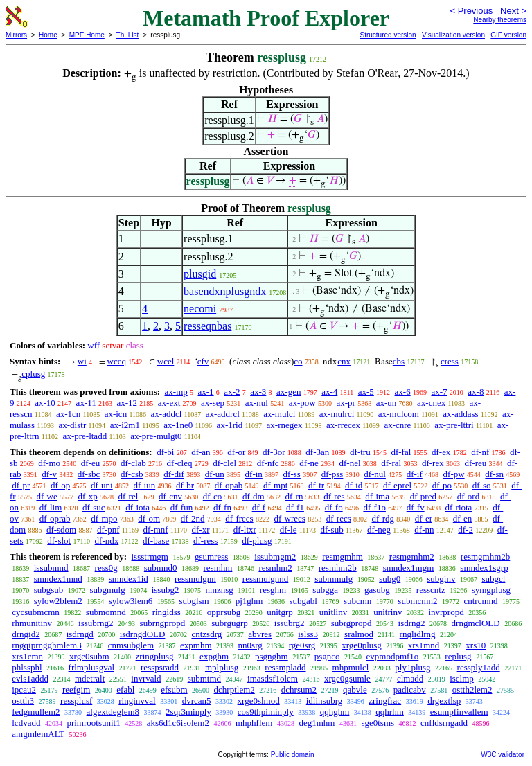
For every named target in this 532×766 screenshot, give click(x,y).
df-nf (480, 452)
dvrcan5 (197, 701)
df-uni (102, 485)
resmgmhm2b (486, 556)
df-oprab (55, 518)
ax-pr (345, 403)
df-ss (292, 474)
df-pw (454, 474)
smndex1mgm (409, 568)
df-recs (339, 518)
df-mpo (104, 518)
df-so (482, 485)
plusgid (200, 274)
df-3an (317, 452)
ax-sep (213, 403)
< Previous (471, 11)
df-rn (294, 496)
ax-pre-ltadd (85, 436)
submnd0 (161, 568)
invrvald (146, 678)
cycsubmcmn (36, 612)
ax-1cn (68, 414)
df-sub (331, 529)
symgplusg (491, 590)
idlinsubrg (325, 701)
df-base (156, 541)
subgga (325, 590)
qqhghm (335, 712)
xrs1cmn (27, 656)
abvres (260, 634)
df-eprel (397, 485)
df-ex (441, 452)
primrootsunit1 (93, 723)
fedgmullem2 (36, 712)
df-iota (138, 507)
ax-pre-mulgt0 (156, 436)
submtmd (204, 678)
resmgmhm (343, 556)
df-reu (475, 463)
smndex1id (128, 579)
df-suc (94, 507)
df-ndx (107, 541)
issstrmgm (149, 556)
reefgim (76, 689)
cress (450, 361)
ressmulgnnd (265, 579)
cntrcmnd (480, 601)
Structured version (388, 35)
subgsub (49, 590)
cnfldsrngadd (444, 723)
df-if (415, 474)
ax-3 (258, 392)
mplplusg (222, 667)
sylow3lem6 (131, 601)
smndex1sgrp (484, 568)
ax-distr (73, 425)
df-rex (433, 463)
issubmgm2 (275, 556)
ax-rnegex (285, 425)
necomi (200, 309)
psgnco (327, 656)
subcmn (357, 601)
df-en (462, 518)
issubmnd (51, 568)
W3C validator (503, 755)
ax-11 (86, 403)
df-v (49, 474)
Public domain (293, 755)
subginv (441, 579)
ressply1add (479, 667)
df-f (259, 507)
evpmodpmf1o (393, 656)
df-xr (201, 529)
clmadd (410, 678)
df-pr (21, 485)
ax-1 (206, 392)
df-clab (133, 463)
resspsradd (160, 667)
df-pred (423, 496)
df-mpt (275, 485)
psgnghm (272, 656)
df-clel (224, 463)
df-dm (254, 496)
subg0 (390, 579)
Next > (513, 11)
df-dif (174, 474)
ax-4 (329, 392)
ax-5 (366, 392)
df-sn (494, 474)
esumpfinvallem (459, 712)
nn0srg (250, 645)
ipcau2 (24, 689)
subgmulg (107, 590)
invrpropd (446, 612)
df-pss (332, 474)
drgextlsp (444, 701)
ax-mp (176, 392)
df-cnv (170, 496)
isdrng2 (412, 623)
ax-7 (439, 392)
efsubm (174, 689)
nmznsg (219, 590)
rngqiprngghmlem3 (46, 645)
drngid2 (26, 634)
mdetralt (90, 678)
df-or (236, 452)
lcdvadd (26, 723)
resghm (273, 590)
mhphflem (254, 723)
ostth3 (23, 701)
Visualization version (453, 35)
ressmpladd (285, 667)
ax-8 (476, 392)
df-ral (391, 463)
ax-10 (45, 403)
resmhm (218, 568)
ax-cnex (431, 403)
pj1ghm (249, 601)
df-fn (222, 507)
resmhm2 (275, 568)
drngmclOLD (476, 623)
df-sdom (61, 529)
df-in (254, 474)
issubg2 (166, 590)
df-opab (229, 485)
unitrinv (388, 612)
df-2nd (193, 518)
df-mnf (155, 529)
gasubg (377, 590)
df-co (212, 496)
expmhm (196, 645)
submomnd (106, 612)
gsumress (211, 556)
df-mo (49, 463)
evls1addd (30, 678)
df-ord (469, 496)
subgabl (303, 601)
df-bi (165, 452)
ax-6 (403, 392)
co (298, 361)
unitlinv (333, 612)
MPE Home (87, 35)
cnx (344, 361)
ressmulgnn (195, 579)
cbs (399, 361)
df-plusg (257, 541)
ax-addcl (167, 414)
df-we (46, 496)
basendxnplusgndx (225, 291)
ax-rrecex (343, 425)
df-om (149, 518)
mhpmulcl (351, 667)
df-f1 (295, 507)
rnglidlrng (418, 634)
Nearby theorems (500, 20)
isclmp (462, 678)
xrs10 (476, 645)
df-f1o (374, 507)
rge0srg (302, 645)
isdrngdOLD (143, 634)
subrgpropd (352, 623)
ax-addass (460, 414)
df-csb (132, 474)
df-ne (309, 463)
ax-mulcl (279, 414)
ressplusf (76, 701)
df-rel (128, 496)
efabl (125, 689)
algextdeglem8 (113, 712)
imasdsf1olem (273, 678)
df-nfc (268, 463)
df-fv (416, 507)
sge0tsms (378, 723)
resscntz (431, 590)
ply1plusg (413, 667)
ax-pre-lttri (454, 425)
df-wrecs (289, 518)
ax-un (387, 403)
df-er (424, 518)
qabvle (355, 689)
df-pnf (108, 529)
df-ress (205, 541)
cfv (203, 361)
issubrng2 (96, 623)
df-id (354, 485)
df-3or (274, 452)
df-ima (377, 496)
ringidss (167, 612)
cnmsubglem (131, 645)
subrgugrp (229, 623)
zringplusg (155, 656)
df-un (215, 474)
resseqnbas (207, 326)
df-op (60, 485)
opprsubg (224, 612)
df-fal (401, 452)
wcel (166, 361)
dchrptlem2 (234, 689)
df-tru (360, 452)
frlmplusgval (91, 667)
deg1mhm (317, 723)
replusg (458, 656)
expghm (214, 656)
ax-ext (169, 403)
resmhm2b (338, 568)
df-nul (375, 474)
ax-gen (289, 392)
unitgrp (280, 612)
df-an (201, 452)
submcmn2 (417, 601)
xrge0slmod (259, 701)
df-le (289, 529)
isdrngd (80, 634)
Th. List (128, 35)
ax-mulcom (399, 414)
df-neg (379, 529)
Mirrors (16, 35)
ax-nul (257, 403)
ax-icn (116, 414)
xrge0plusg (362, 645)
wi (82, 361)
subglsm (194, 601)
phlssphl (27, 667)
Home (48, 35)
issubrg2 (290, 623)
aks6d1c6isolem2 (178, 723)
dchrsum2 (299, 689)
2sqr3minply (188, 712)
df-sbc (89, 474)
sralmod (359, 634)
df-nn (424, 529)
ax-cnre (397, 425)
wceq (117, 361)
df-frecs (239, 518)
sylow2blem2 (58, 601)
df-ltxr (245, 529)
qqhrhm (389, 712)
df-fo (334, 507)
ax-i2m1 (125, 425)
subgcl (493, 579)
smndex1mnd (58, 579)
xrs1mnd (424, 645)
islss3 (308, 634)
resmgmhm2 (412, 556)
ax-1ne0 (178, 425)
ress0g (106, 568)
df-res (334, 496)
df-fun (182, 507)
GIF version (508, 35)
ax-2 (232, 392)
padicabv (410, 689)
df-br (185, 485)
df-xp (88, 496)
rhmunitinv (32, 623)
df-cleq (180, 463)
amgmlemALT (38, 734)
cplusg (33, 374)
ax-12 (127, 403)
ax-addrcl (223, 414)
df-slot (59, 541)
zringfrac (385, 701)
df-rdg (383, 518)
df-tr (316, 485)
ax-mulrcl (337, 414)
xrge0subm (89, 656)
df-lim (51, 507)
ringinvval (137, 701)
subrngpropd (163, 623)
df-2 (465, 529)
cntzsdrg (206, 634)
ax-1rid (230, 425)
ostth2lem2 (472, 689)
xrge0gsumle (347, 678)
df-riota (458, 507)
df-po (442, 485)
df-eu (90, 463)
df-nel (350, 463)
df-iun (144, 485)
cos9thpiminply (266, 712)
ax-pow (302, 403)
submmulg (334, 579)
